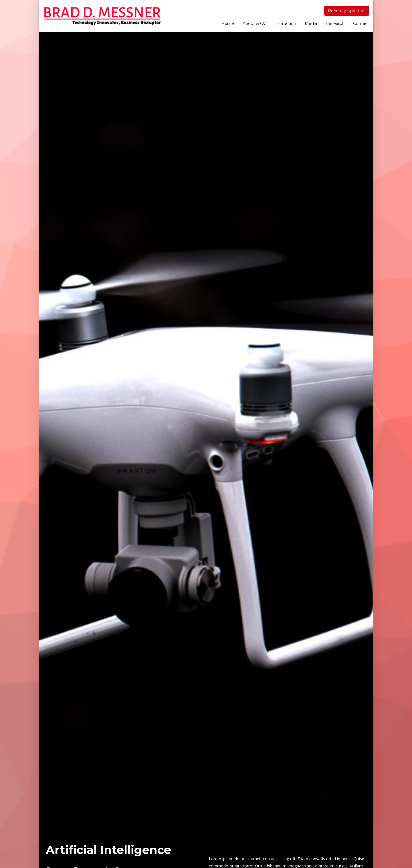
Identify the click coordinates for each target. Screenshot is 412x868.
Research (335, 23)
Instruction (285, 23)
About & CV (254, 23)
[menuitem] (228, 24)
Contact (361, 23)
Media (311, 23)
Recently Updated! (347, 11)
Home (228, 23)
